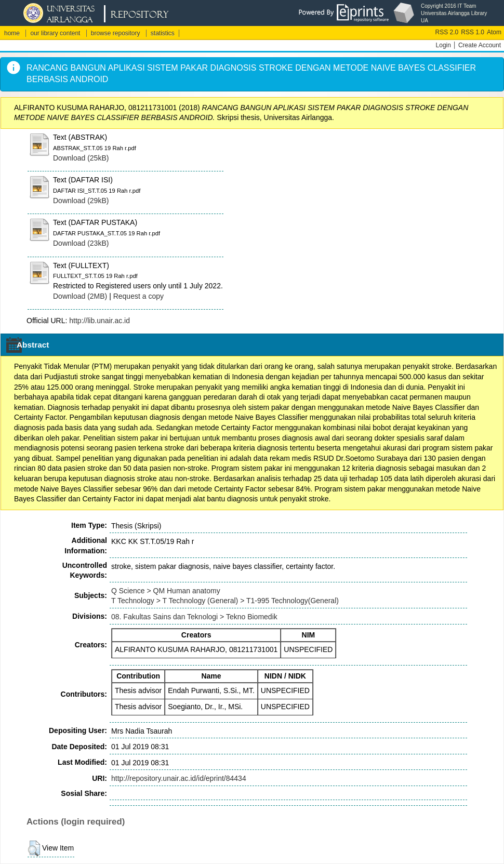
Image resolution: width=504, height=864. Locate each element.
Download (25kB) (81, 158)
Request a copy (138, 296)
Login (443, 45)
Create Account (480, 45)
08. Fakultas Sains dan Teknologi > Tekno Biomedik (194, 617)
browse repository (116, 33)
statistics (163, 33)
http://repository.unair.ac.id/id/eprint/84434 (179, 778)
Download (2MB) (80, 296)
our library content (55, 33)
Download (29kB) (81, 201)
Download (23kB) (81, 243)
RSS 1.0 (473, 32)
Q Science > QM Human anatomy (166, 591)
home (12, 33)
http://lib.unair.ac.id (100, 321)
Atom (494, 32)
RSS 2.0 (447, 32)
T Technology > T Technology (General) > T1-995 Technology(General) (225, 601)
